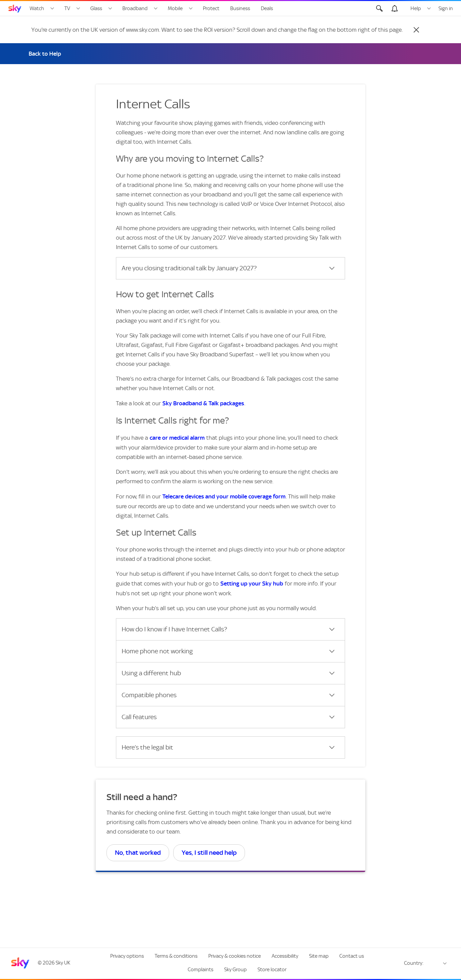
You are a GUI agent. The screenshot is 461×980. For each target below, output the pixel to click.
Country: (414, 963)
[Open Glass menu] (110, 8)
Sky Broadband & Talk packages (203, 403)
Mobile (175, 8)
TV (67, 8)
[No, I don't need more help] (138, 853)
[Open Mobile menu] (191, 8)
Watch (37, 8)
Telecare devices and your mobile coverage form (224, 496)
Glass (96, 8)
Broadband (135, 8)
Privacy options (127, 956)
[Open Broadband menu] (156, 8)
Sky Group (235, 970)
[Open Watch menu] (52, 8)
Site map (319, 956)
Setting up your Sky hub (252, 583)
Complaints (201, 970)
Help (416, 8)
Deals (267, 8)
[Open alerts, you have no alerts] (395, 8)
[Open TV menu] (78, 8)
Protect (211, 8)
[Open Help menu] (429, 8)
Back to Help (45, 54)
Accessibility (285, 956)
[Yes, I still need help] (209, 853)
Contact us (352, 956)
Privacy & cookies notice (235, 956)
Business (240, 8)
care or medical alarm (177, 438)
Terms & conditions (176, 956)
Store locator (272, 970)
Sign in (446, 8)
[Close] (416, 30)
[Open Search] (379, 8)
